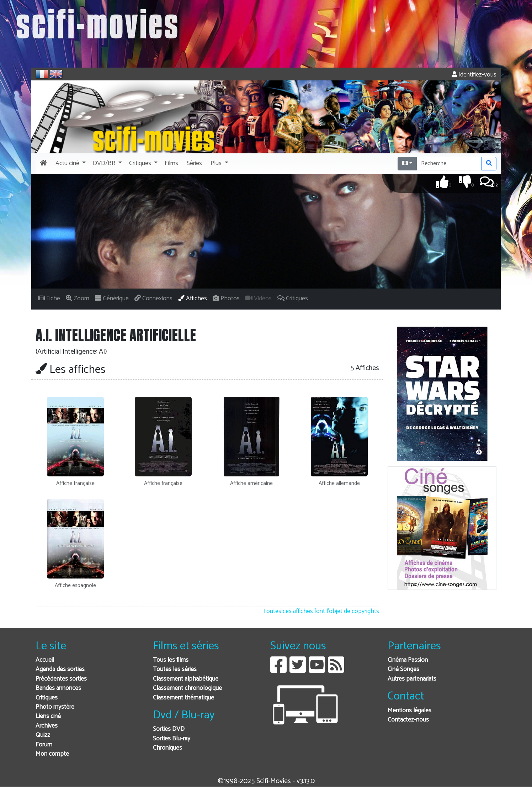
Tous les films (171, 660)
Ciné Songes (403, 669)
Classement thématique (183, 698)
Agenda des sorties (60, 669)
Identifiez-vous (474, 75)
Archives (47, 726)
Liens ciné (48, 716)
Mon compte (52, 754)
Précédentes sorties (61, 679)
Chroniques (167, 748)
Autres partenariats (412, 679)
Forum (44, 745)
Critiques (47, 698)
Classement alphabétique (186, 679)
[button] (70, 164)
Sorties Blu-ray (172, 739)
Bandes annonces (58, 688)
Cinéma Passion (408, 660)
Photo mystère (55, 707)
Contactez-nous (408, 720)
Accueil (45, 660)
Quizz (43, 735)
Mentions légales (409, 711)
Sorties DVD (169, 729)
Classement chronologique (187, 688)
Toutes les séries (175, 669)
